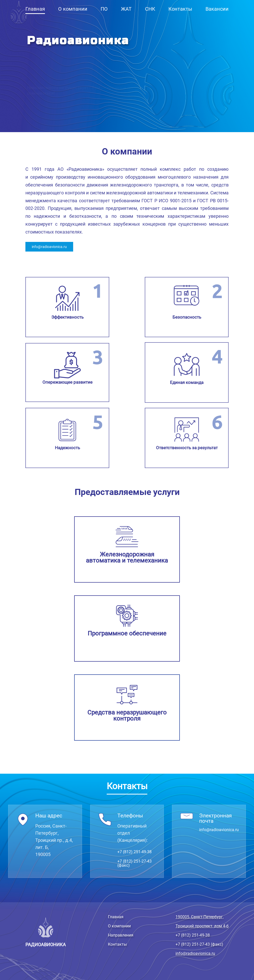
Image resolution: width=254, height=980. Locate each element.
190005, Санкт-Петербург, (200, 917)
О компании (73, 9)
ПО (104, 9)
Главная (35, 9)
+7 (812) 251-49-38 (134, 852)
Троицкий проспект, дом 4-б (202, 926)
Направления (121, 935)
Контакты (180, 9)
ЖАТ (126, 9)
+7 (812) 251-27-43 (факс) (134, 863)
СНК (150, 9)
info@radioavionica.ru (49, 247)
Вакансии (217, 9)
